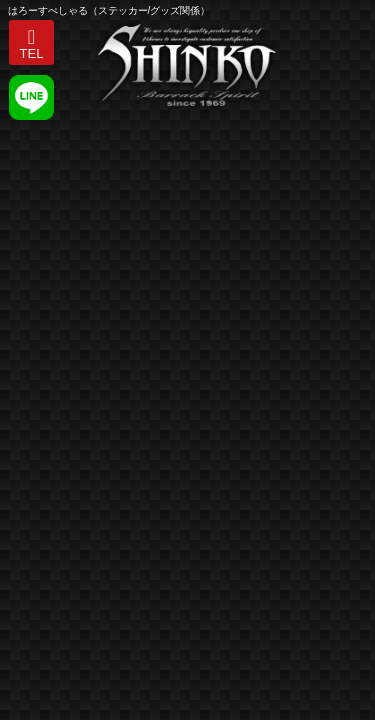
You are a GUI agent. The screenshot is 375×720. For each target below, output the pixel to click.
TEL (32, 53)
